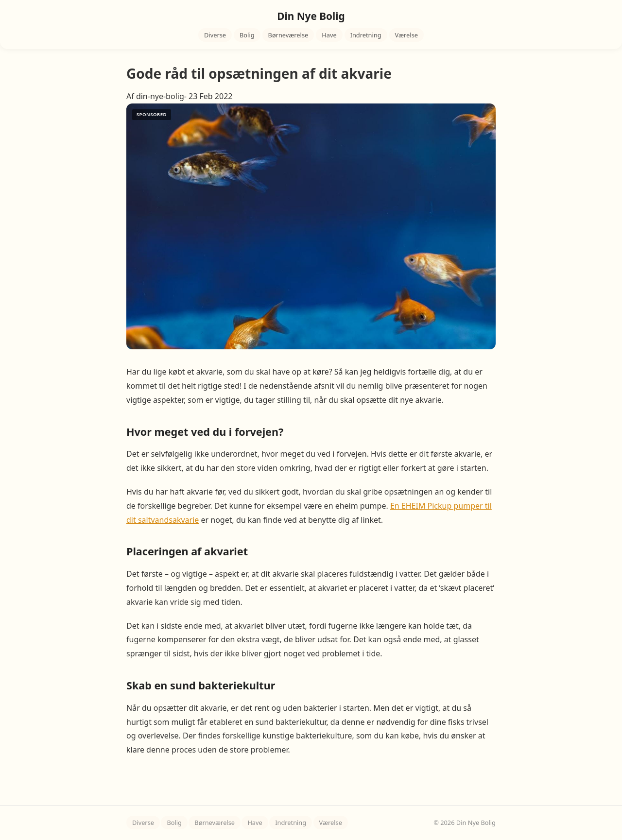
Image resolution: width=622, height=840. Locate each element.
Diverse (215, 35)
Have (329, 35)
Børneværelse (288, 35)
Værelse (406, 35)
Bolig (247, 35)
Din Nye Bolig (311, 16)
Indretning (366, 35)
